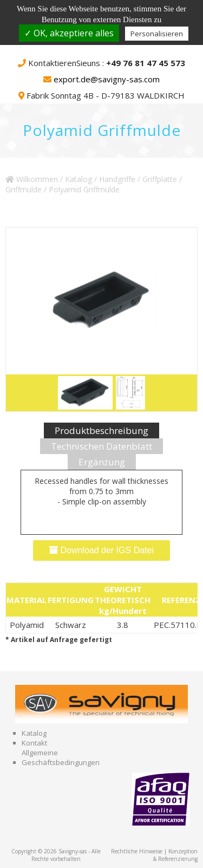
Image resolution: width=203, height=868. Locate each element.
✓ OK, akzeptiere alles (69, 33)
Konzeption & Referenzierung (175, 855)
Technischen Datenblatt (101, 446)
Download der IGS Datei (101, 550)
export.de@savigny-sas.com (107, 79)
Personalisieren (157, 34)
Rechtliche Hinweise (137, 851)
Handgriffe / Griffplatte (138, 179)
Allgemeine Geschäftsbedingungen (61, 757)
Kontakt (34, 743)
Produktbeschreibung (101, 430)
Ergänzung (102, 462)
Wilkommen (32, 179)
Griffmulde (24, 189)
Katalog (78, 179)
